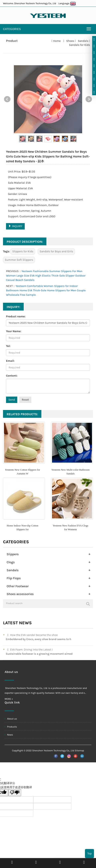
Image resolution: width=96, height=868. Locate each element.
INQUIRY (15, 226)
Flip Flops (14, 578)
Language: (67, 3)
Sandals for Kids (79, 45)
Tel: (8, 346)
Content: (12, 376)
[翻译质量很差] (15, 793)
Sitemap (79, 751)
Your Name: (14, 331)
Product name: (16, 316)
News (9, 735)
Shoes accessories (20, 594)
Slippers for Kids (23, 251)
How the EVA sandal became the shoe (32, 635)
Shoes (70, 41)
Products (11, 727)
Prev (7, 99)
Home (57, 41)
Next (89, 99)
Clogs (11, 562)
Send (12, 400)
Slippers (13, 554)
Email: (10, 361)
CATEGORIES (12, 29)
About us (11, 719)
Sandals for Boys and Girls (56, 251)
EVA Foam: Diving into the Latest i (29, 650)
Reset (25, 400)
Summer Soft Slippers (19, 260)
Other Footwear (18, 586)
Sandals (83, 41)
